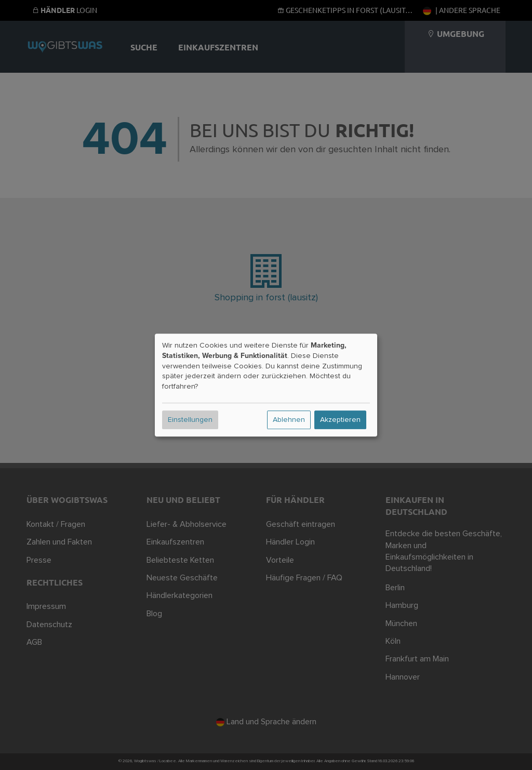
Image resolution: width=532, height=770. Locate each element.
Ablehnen (289, 420)
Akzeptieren (340, 420)
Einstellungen (190, 420)
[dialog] (266, 385)
